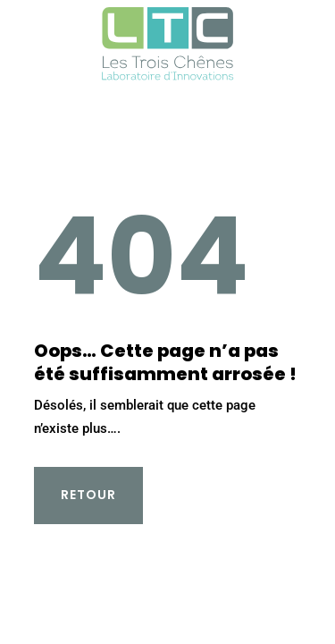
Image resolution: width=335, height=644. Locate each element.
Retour (88, 495)
